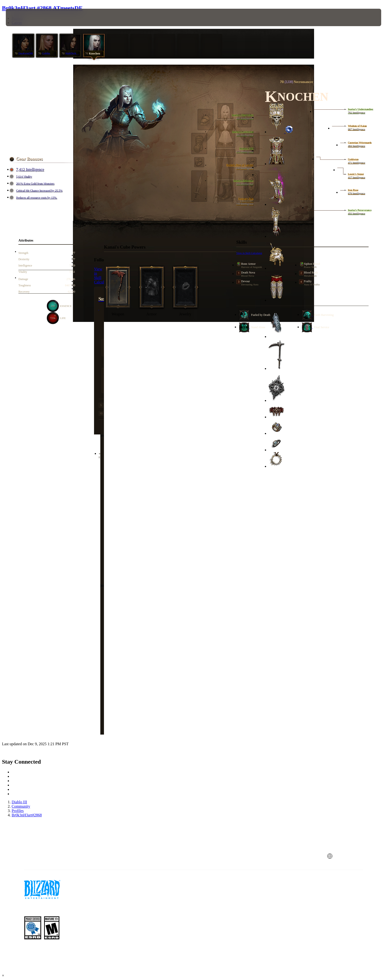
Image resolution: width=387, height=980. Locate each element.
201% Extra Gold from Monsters (33, 184)
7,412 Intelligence (28, 169)
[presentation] (24, 17)
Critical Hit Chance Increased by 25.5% (37, 191)
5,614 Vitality (22, 177)
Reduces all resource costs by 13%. (34, 198)
